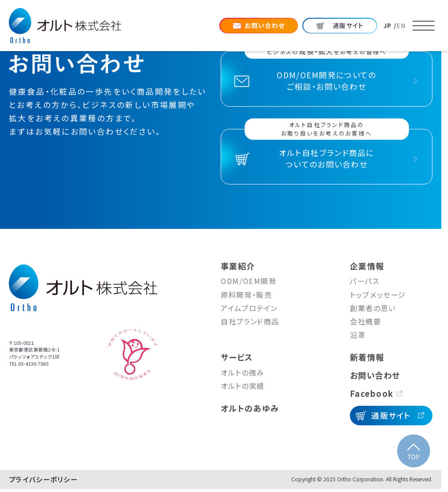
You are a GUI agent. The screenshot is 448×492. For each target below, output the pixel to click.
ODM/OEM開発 (249, 281)
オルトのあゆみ (250, 408)
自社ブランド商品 (250, 321)
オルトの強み (243, 372)
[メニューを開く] (424, 26)
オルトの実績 (243, 386)
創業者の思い (373, 308)
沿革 (358, 335)
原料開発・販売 (246, 295)
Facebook (372, 393)
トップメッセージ (378, 295)
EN (401, 26)
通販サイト (391, 415)
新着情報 (367, 357)
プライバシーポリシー (43, 479)
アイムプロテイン (249, 308)
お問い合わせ (375, 375)
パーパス (365, 281)
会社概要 (366, 321)
